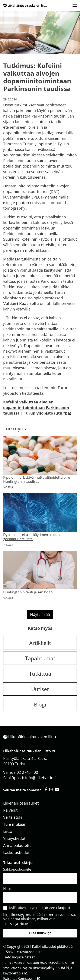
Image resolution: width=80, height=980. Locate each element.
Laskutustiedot (16, 852)
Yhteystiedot (14, 838)
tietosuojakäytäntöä (49, 968)
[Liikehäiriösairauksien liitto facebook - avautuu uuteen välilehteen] (46, 789)
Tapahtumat (40, 658)
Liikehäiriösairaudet (21, 803)
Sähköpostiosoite (17, 869)
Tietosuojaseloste (16, 924)
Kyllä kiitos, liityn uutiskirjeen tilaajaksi (40, 908)
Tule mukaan (15, 824)
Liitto (8, 831)
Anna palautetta (17, 845)
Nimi (7, 888)
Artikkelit (40, 643)
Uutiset (40, 689)
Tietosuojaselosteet (19, 957)
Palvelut (10, 810)
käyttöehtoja (13, 973)
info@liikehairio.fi (41, 778)
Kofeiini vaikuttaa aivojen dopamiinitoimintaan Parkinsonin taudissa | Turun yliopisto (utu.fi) (36, 408)
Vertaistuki (13, 817)
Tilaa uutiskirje (40, 933)
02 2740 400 (27, 772)
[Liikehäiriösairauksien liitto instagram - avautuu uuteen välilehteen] (51, 789)
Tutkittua (40, 674)
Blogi (40, 704)
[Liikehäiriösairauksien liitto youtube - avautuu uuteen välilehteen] (57, 789)
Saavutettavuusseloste (24, 952)
